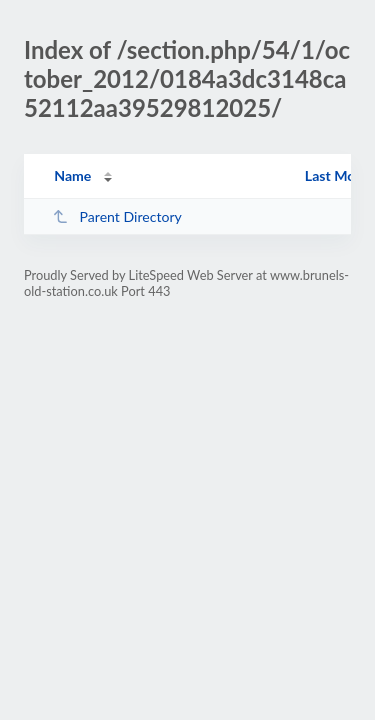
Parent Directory (117, 216)
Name (72, 175)
